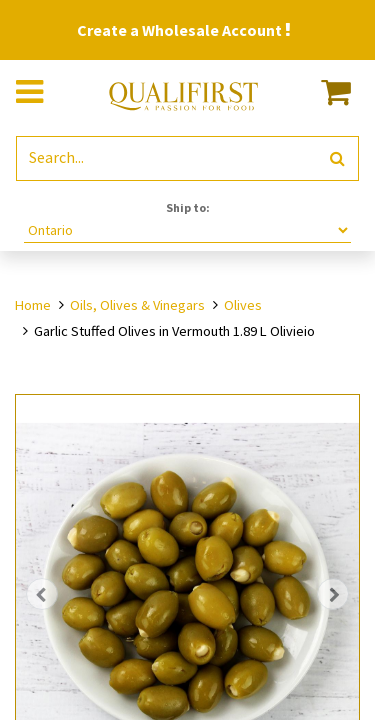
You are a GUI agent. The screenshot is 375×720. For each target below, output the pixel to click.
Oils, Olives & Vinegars (137, 305)
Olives (243, 305)
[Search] (337, 158)
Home (33, 305)
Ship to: (188, 207)
